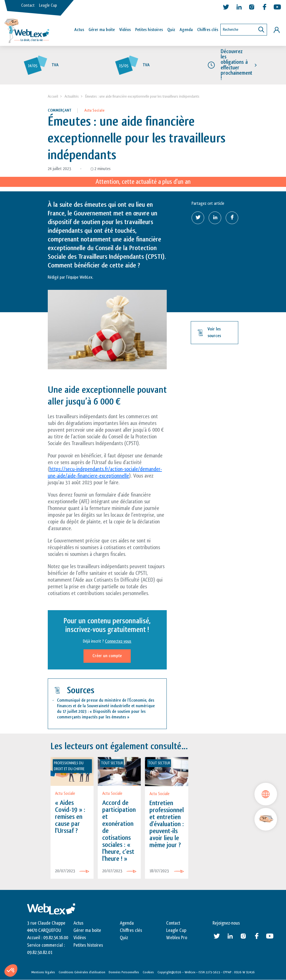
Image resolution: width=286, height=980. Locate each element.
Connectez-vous (118, 641)
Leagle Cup (48, 5)
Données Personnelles (124, 972)
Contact (28, 5)
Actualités (72, 96)
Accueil (53, 96)
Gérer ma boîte (102, 30)
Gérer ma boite (87, 930)
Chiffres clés (208, 30)
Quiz (171, 30)
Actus (79, 30)
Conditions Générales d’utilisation (82, 972)
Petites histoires (149, 30)
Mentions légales (43, 972)
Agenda (186, 30)
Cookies (148, 972)
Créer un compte (107, 656)
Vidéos (125, 30)
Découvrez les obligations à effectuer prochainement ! (236, 65)
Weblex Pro (177, 938)
